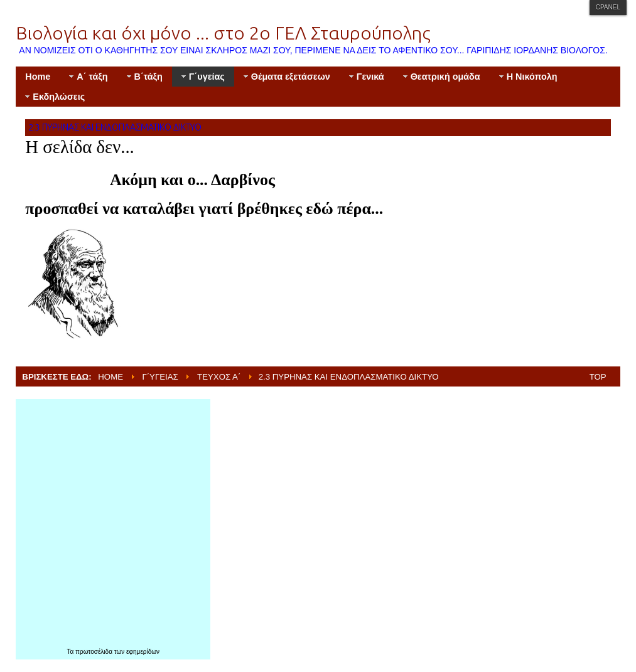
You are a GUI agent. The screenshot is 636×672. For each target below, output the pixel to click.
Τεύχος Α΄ (219, 377)
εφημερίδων (143, 652)
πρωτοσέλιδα (95, 652)
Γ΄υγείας (160, 377)
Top (598, 377)
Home (110, 377)
